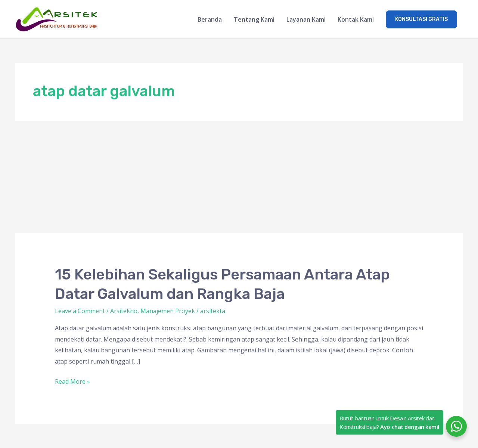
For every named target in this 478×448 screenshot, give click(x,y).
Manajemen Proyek (168, 311)
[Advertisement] (239, 177)
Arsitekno (124, 311)
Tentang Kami (254, 19)
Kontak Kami (356, 19)
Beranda (210, 19)
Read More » (72, 381)
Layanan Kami (306, 19)
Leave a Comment (80, 311)
